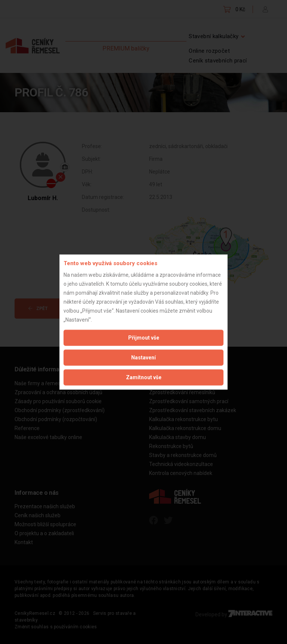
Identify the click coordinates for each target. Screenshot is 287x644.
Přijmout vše (144, 337)
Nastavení (143, 357)
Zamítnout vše (144, 377)
